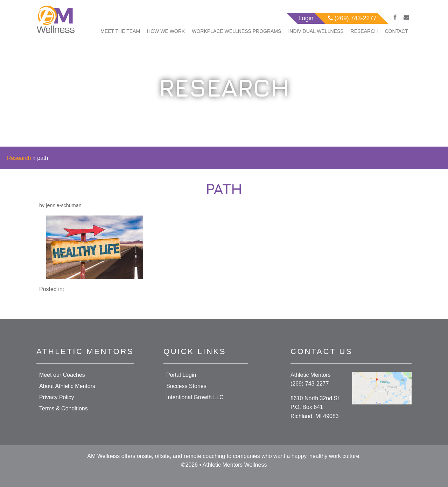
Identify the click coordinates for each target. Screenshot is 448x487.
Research (364, 31)
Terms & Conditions (64, 408)
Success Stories (186, 386)
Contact (396, 31)
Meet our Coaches (62, 375)
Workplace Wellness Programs (236, 31)
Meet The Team (120, 31)
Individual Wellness (316, 31)
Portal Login (181, 375)
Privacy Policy (57, 397)
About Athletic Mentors (67, 386)
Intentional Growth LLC (195, 397)
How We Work (166, 31)
